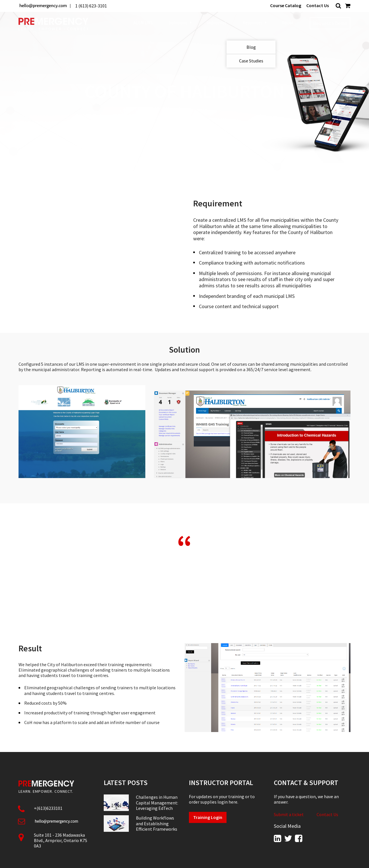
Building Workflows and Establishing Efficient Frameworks (157, 824)
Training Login (208, 817)
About (288, 23)
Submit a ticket (289, 815)
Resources (254, 23)
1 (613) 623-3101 (91, 6)
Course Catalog (286, 6)
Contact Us (318, 6)
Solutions (180, 23)
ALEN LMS (143, 23)
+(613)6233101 (48, 808)
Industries (217, 23)
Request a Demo (330, 23)
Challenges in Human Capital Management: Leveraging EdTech (157, 803)
